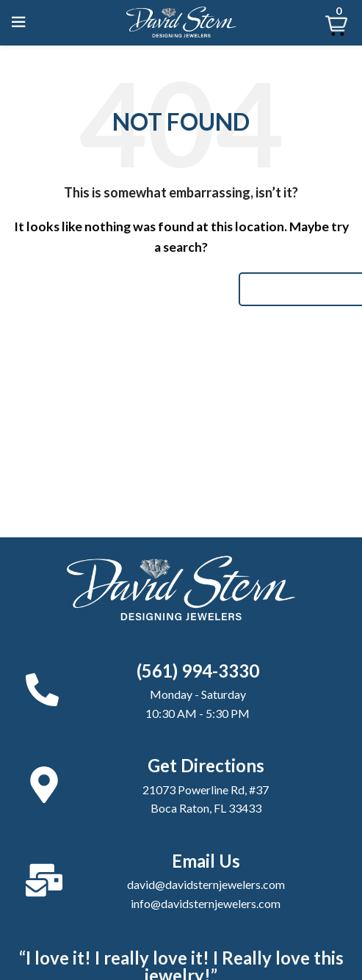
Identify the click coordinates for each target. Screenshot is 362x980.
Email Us (206, 861)
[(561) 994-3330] (42, 690)
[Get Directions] (44, 785)
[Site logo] (181, 20)
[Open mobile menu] (18, 22)
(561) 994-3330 (198, 671)
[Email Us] (44, 880)
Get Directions (206, 765)
